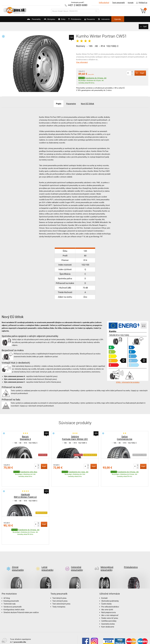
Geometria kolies (108, 606)
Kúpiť (138, 73)
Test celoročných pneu (61, 586)
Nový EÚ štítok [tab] (90, 103)
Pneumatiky (25, 20)
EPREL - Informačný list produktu (128, 382)
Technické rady (10, 586)
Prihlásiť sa (141, 3)
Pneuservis (93, 20)
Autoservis (110, 20)
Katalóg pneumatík (11, 583)
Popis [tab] (56, 103)
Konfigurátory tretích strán (14, 592)
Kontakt (130, 3)
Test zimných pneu (60, 583)
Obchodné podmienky (110, 583)
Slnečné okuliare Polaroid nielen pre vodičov (21, 594)
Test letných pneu (59, 580)
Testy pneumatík (117, 3)
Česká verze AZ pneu (110, 600)
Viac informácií (82, 62)
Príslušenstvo (76, 19)
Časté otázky (106, 586)
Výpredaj (127, 19)
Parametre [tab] (71, 103)
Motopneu (43, 20)
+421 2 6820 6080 (78, 5)
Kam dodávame (108, 609)
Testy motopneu (59, 589)
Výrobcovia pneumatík (13, 589)
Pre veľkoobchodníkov (110, 589)
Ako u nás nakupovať (110, 597)
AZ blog (7, 580)
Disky (59, 20)
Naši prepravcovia (109, 594)
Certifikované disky (109, 603)
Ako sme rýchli (107, 592)
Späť (144, 26)
